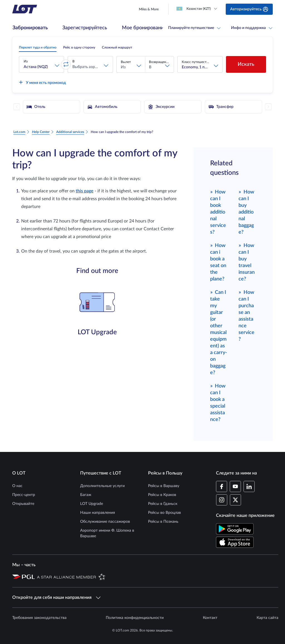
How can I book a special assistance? (218, 402)
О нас (17, 486)
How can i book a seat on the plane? (218, 262)
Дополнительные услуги (102, 486)
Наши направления (98, 513)
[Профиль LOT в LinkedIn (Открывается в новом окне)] (249, 486)
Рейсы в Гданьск (163, 504)
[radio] (38, 47)
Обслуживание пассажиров (105, 522)
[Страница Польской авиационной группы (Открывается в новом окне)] (24, 577)
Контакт (210, 618)
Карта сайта (267, 618)
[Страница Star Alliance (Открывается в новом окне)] (71, 577)
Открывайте (23, 504)
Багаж (86, 495)
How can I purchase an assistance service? (246, 315)
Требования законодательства (39, 618)
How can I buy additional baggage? (246, 212)
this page (85, 191)
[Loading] (198, 9)
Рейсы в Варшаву (164, 486)
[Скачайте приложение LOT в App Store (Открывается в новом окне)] (235, 542)
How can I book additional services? (218, 212)
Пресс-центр (24, 495)
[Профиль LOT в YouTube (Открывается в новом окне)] (235, 486)
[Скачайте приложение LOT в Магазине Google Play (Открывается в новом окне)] (235, 529)
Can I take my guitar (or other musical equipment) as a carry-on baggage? (219, 332)
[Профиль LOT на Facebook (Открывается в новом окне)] (222, 486)
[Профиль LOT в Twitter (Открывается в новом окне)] (235, 500)
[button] (41, 64)
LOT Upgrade (92, 504)
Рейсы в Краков (162, 495)
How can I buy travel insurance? (247, 262)
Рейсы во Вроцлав (164, 513)
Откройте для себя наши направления (56, 597)
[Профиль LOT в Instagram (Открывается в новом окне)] (222, 500)
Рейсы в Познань (163, 522)
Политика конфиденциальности (135, 618)
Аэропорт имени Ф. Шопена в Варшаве (107, 533)
